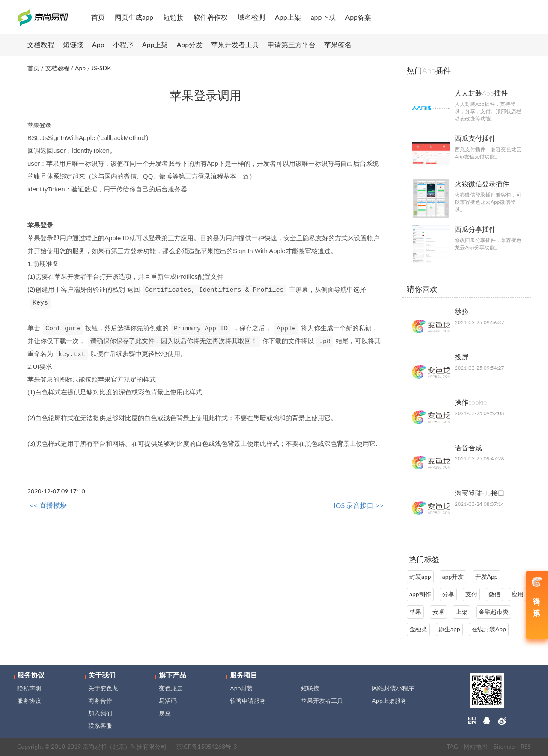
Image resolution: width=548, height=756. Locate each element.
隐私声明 (29, 688)
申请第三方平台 (292, 44)
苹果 (415, 611)
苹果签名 (338, 44)
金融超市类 (494, 611)
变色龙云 (171, 688)
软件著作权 (211, 17)
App (98, 44)
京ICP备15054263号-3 (206, 746)
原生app (449, 629)
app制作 (420, 594)
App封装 (241, 688)
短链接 (173, 17)
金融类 (418, 629)
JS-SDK (101, 68)
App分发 (190, 44)
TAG (452, 746)
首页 (98, 17)
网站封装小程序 (393, 688)
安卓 (438, 611)
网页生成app (134, 17)
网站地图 (476, 746)
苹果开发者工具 (235, 44)
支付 (471, 594)
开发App (487, 576)
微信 (494, 594)
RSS (526, 746)
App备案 (359, 17)
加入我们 (100, 713)
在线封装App (489, 629)
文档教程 (41, 44)
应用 (518, 594)
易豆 (165, 713)
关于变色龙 (103, 688)
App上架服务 (389, 701)
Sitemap (504, 746)
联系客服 (100, 725)
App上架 (288, 17)
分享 (448, 594)
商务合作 (100, 701)
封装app (420, 576)
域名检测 (251, 17)
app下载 (323, 17)
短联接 (310, 688)
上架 (462, 611)
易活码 (168, 701)
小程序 (123, 44)
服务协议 (29, 701)
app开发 (453, 576)
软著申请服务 (248, 701)
